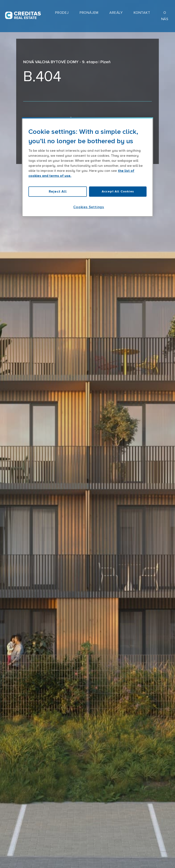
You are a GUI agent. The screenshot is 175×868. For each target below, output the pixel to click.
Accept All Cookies (118, 191)
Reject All (58, 192)
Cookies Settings (89, 207)
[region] (87, 167)
